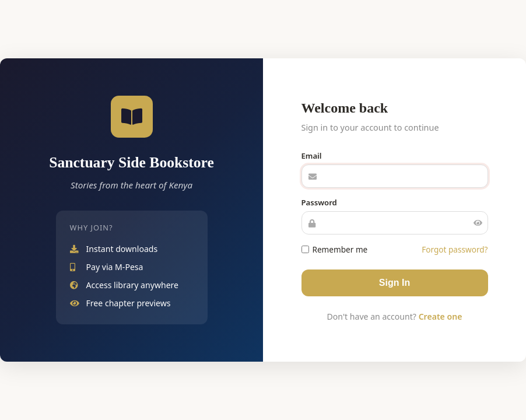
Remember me (335, 249)
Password (319, 202)
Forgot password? (455, 249)
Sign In (394, 283)
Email (312, 156)
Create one (441, 316)
